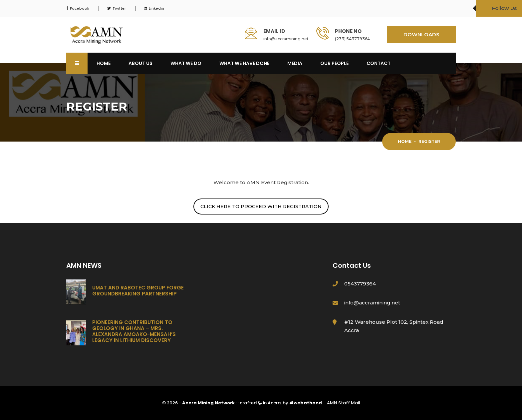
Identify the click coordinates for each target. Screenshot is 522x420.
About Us (140, 63)
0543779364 (360, 284)
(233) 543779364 (352, 39)
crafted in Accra (260, 403)
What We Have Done (244, 63)
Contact (379, 63)
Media (295, 63)
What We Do (186, 63)
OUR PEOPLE (334, 63)
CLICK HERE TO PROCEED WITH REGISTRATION (261, 207)
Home (104, 63)
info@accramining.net (286, 39)
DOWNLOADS (421, 34)
